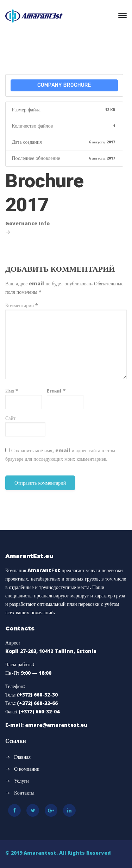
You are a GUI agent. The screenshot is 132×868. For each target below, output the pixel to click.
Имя (12, 391)
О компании (27, 769)
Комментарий (22, 305)
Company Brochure (64, 85)
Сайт (10, 418)
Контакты (24, 793)
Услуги (21, 781)
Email (56, 391)
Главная (22, 757)
